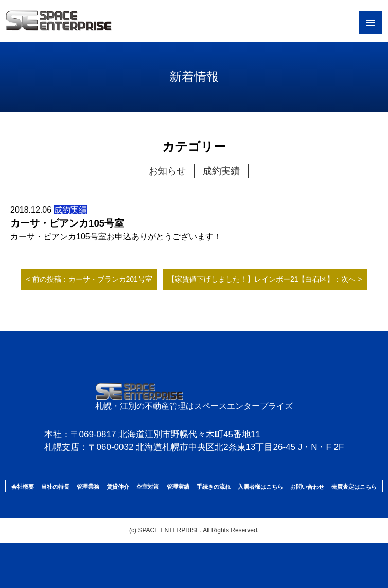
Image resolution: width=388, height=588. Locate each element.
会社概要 (23, 487)
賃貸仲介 (118, 487)
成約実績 (221, 171)
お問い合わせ (307, 487)
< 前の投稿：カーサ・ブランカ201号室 (89, 279)
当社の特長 (55, 487)
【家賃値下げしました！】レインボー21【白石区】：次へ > (265, 279)
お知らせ (167, 171)
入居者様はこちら (260, 487)
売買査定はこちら (354, 487)
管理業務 (88, 487)
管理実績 (178, 487)
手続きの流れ (214, 487)
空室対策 (148, 487)
